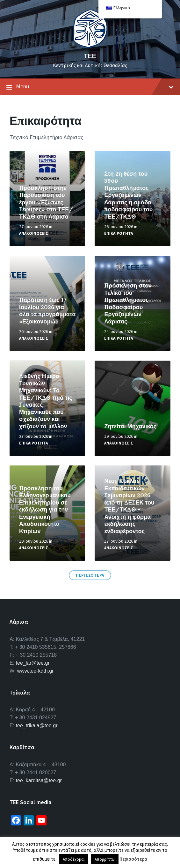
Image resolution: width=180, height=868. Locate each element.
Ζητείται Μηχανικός (130, 426)
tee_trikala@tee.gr (37, 726)
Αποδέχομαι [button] (74, 859)
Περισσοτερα (90, 575)
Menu (90, 87)
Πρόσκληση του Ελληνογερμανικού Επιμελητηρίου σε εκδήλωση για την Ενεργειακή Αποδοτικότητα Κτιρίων (45, 510)
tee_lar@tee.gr (33, 663)
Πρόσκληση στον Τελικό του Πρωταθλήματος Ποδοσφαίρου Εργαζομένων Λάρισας (128, 303)
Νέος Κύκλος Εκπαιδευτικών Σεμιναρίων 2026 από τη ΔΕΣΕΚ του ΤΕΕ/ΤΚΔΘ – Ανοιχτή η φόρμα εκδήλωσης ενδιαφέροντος (129, 506)
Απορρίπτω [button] (105, 859)
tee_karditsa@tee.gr (39, 780)
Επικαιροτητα (119, 233)
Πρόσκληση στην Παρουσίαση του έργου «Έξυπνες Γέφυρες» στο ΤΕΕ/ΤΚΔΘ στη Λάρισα (46, 202)
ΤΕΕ (90, 56)
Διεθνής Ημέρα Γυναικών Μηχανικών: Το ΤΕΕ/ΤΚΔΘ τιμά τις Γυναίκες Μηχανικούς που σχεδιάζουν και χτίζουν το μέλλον (46, 401)
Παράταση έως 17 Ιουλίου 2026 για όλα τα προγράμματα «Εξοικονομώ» (47, 311)
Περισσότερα (133, 859)
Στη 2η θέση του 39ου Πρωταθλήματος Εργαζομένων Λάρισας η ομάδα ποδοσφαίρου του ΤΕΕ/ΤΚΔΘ (128, 195)
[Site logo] (90, 46)
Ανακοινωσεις (34, 233)
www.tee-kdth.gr (36, 671)
